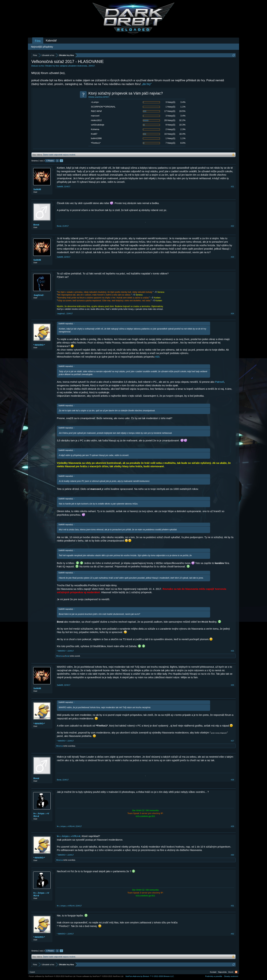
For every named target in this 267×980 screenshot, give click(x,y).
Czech (32, 972)
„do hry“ (147, 84)
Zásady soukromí (231, 976)
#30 (232, 855)
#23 (232, 257)
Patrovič (220, 382)
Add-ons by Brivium (150, 976)
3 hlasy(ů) (170, 102)
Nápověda (222, 972)
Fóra (38, 41)
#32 (232, 934)
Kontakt (213, 972)
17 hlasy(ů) (170, 111)
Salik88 (37, 189)
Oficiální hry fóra (52, 66)
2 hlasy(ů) (170, 129)
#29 (232, 826)
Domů (231, 972)
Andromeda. (82, 66)
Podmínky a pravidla (214, 976)
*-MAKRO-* (39, 345)
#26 (232, 685)
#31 (232, 906)
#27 (232, 741)
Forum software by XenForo (52, 976)
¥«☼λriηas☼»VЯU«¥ (41, 815)
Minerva (60, 656)
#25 (232, 651)
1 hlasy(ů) (170, 107)
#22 (232, 226)
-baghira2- (39, 295)
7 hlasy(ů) (170, 143)
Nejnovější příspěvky (42, 47)
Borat (36, 225)
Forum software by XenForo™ (100, 976)
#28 (232, 780)
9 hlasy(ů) (170, 125)
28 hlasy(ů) (170, 120)
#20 (157, 357)
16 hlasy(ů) (170, 134)
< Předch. (50, 161)
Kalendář (51, 41)
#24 (232, 314)
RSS (236, 972)
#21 (232, 187)
